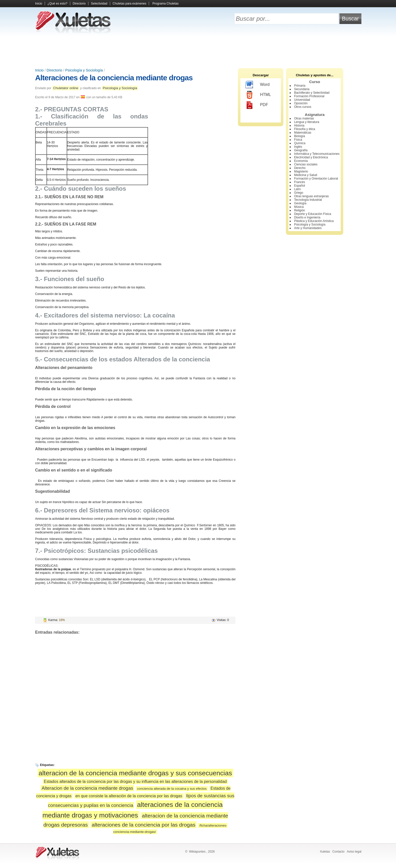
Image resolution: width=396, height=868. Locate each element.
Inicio (39, 4)
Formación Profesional (309, 96)
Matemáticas (303, 133)
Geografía (301, 150)
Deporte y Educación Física (313, 214)
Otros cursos (303, 107)
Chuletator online (66, 88)
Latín (297, 189)
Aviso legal (354, 852)
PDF (257, 105)
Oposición (301, 103)
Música (299, 207)
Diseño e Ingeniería (307, 217)
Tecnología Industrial (308, 200)
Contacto (338, 852)
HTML (258, 95)
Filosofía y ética (304, 129)
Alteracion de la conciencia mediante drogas (87, 788)
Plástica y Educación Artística (314, 221)
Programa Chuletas (166, 4)
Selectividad (99, 4)
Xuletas (325, 852)
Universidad (302, 100)
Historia (299, 126)
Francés (299, 182)
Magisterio (301, 171)
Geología (300, 203)
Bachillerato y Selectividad (312, 93)
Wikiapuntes (197, 852)
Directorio (79, 4)
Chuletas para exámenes (129, 4)
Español (299, 186)
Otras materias (304, 118)
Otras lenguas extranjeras (311, 196)
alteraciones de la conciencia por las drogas (144, 825)
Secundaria (302, 89)
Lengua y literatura (306, 122)
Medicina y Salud (305, 175)
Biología (299, 136)
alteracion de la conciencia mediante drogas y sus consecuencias (135, 773)
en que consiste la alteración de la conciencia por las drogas (129, 796)
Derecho (300, 168)
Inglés (298, 147)
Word (257, 85)
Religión (299, 210)
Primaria (300, 86)
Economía (301, 161)
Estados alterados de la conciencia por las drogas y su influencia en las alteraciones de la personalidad (135, 782)
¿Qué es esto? (57, 4)
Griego (299, 193)
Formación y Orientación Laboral (316, 179)
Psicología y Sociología (84, 70)
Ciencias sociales (306, 164)
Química (300, 143)
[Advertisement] (198, 51)
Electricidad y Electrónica (311, 157)
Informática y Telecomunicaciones (317, 154)
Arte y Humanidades (308, 228)
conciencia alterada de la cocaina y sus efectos (172, 789)
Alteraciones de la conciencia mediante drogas (114, 78)
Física (298, 140)
